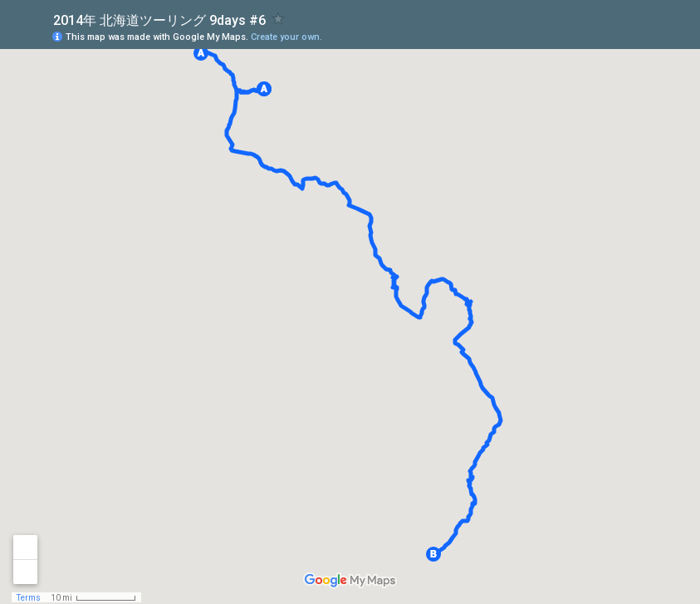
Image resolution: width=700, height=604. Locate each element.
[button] (201, 53)
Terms (29, 598)
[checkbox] (279, 19)
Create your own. (286, 37)
